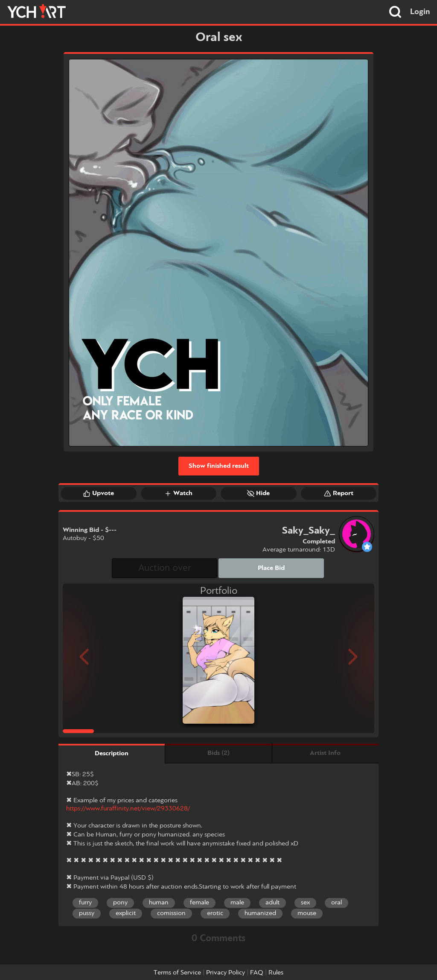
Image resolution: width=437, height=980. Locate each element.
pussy (87, 913)
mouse (307, 913)
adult (272, 903)
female (200, 903)
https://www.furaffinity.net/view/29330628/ (128, 809)
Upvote (99, 493)
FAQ (257, 973)
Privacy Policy (226, 973)
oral (336, 903)
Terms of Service (177, 973)
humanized (260, 913)
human (159, 903)
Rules (276, 973)
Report (339, 493)
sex (305, 903)
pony (120, 903)
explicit (126, 913)
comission (171, 913)
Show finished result (219, 466)
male (237, 903)
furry (85, 903)
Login (420, 12)
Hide (258, 493)
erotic (215, 913)
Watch (178, 493)
